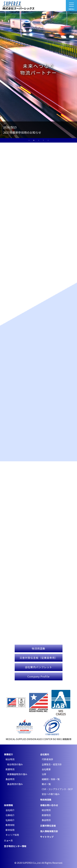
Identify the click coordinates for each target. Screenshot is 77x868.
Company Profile (38, 676)
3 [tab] (39, 140)
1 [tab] (29, 140)
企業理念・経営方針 (52, 764)
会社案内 (45, 754)
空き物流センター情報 (15, 846)
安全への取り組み (51, 794)
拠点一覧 (46, 784)
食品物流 (10, 779)
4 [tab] (43, 140)
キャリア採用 (12, 835)
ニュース (8, 840)
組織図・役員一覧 (51, 779)
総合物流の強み (15, 764)
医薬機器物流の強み (17, 774)
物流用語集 (38, 648)
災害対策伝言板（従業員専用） (39, 658)
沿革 (44, 774)
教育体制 (10, 825)
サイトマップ (47, 837)
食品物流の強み (15, 784)
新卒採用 (10, 830)
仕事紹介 (10, 815)
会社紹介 (10, 810)
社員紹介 (10, 820)
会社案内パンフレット (38, 667)
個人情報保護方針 (49, 831)
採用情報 (8, 805)
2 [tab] (34, 140)
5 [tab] (48, 140)
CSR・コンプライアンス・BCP (57, 789)
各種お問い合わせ (49, 805)
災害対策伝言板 (48, 826)
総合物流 (10, 759)
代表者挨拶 (47, 759)
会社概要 (46, 769)
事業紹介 (8, 754)
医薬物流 (10, 769)
